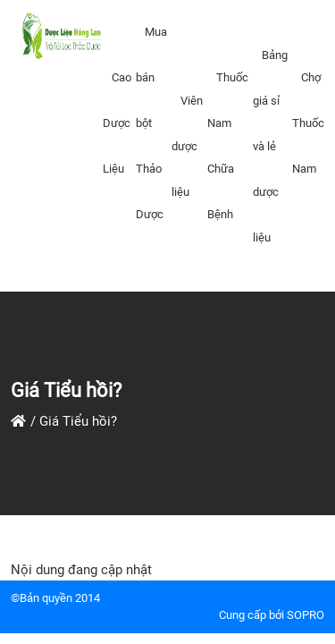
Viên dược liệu (187, 146)
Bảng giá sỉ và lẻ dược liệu (270, 146)
